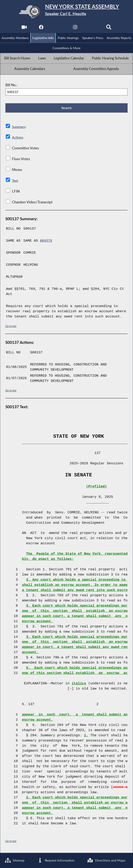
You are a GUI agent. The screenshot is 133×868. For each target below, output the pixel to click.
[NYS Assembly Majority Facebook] (41, 28)
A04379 (46, 242)
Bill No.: (11, 86)
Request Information (56, 860)
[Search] (109, 28)
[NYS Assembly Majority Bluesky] (92, 28)
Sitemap (15, 860)
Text (15, 182)
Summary (19, 128)
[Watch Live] (24, 28)
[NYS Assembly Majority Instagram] (75, 28)
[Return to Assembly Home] (66, 12)
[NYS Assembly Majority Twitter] (58, 28)
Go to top (11, 327)
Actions (18, 139)
